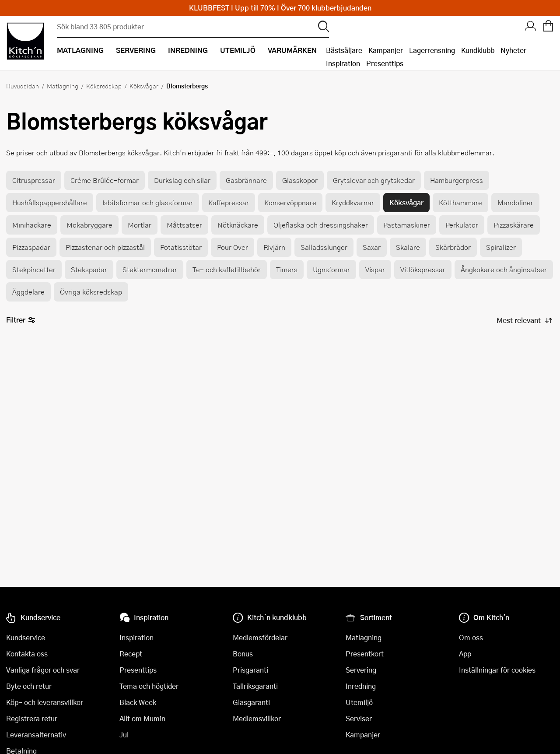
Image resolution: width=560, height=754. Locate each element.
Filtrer (21, 320)
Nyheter (513, 50)
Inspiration (343, 63)
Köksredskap (104, 86)
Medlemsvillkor (257, 718)
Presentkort (365, 654)
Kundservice (26, 637)
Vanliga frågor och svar (43, 670)
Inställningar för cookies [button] (497, 670)
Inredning (361, 686)
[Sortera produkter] (524, 320)
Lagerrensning (432, 50)
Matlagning (63, 86)
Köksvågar (144, 86)
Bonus (243, 654)
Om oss (471, 637)
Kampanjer (386, 50)
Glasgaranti (251, 702)
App (465, 654)
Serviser (359, 718)
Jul (124, 735)
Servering (361, 670)
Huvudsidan (23, 86)
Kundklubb (478, 50)
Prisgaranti (250, 670)
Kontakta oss (27, 654)
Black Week (138, 702)
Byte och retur (29, 686)
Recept (131, 654)
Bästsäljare (344, 50)
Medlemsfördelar (260, 637)
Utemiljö (359, 702)
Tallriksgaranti (255, 686)
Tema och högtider (149, 686)
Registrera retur (32, 718)
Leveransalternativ (36, 735)
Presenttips (385, 63)
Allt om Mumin (142, 718)
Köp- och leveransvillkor (45, 702)
